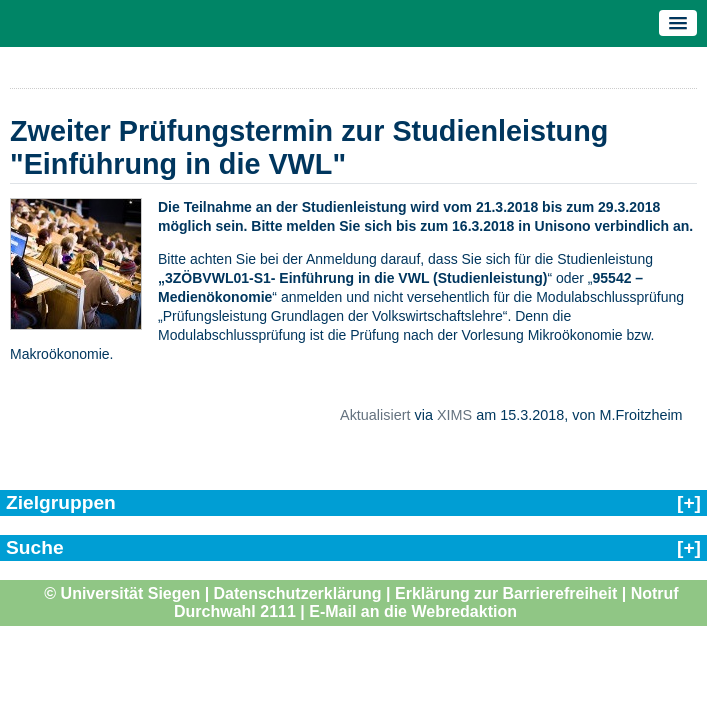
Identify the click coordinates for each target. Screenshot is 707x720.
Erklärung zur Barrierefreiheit (506, 593)
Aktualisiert (375, 415)
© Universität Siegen (122, 593)
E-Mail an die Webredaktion (413, 611)
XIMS (454, 415)
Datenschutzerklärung (298, 593)
